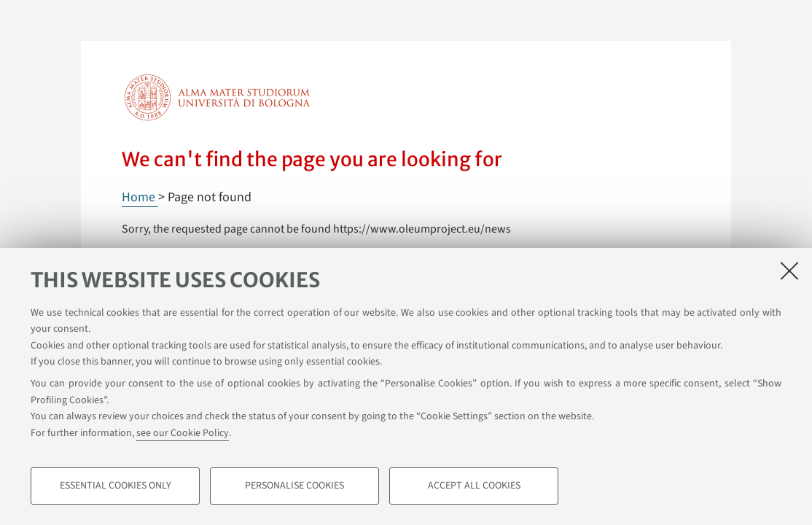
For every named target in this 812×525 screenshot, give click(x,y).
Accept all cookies (474, 486)
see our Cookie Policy (183, 433)
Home (140, 197)
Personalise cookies (294, 486)
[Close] (789, 271)
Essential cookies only (116, 486)
